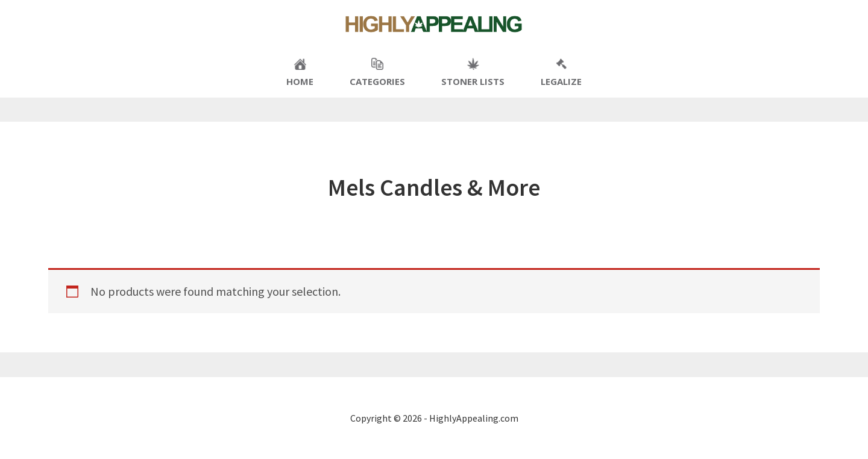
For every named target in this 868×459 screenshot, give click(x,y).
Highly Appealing (434, 24)
